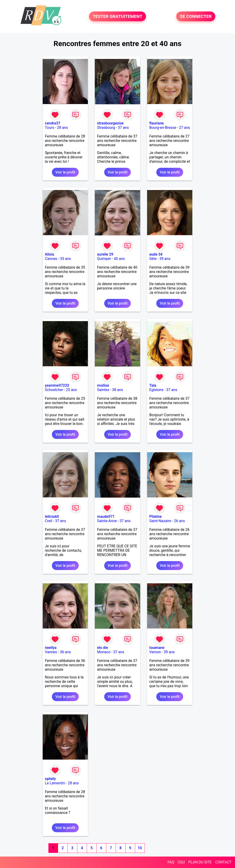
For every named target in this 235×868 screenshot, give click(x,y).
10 (140, 848)
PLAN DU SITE (200, 862)
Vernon (155, 652)
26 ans (179, 521)
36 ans (65, 652)
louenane (157, 648)
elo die (102, 648)
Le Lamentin (55, 783)
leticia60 (52, 517)
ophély (50, 779)
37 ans (123, 128)
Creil (49, 521)
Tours (50, 128)
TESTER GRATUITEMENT (118, 16)
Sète (153, 259)
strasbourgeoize (110, 123)
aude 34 (156, 254)
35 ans (65, 259)
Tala (153, 385)
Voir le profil (65, 172)
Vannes (51, 652)
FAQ (171, 862)
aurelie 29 (105, 254)
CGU (181, 862)
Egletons (157, 390)
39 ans (165, 259)
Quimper (104, 259)
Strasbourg (106, 128)
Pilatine (156, 517)
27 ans (185, 128)
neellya (51, 648)
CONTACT (223, 862)
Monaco (104, 652)
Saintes (103, 390)
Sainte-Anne (107, 521)
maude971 (106, 517)
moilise (103, 385)
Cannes (51, 259)
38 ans (117, 390)
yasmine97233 (57, 385)
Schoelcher (54, 390)
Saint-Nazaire (160, 521)
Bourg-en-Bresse (163, 128)
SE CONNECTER (196, 16)
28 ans (62, 128)
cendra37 (53, 123)
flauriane (157, 123)
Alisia (50, 254)
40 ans (119, 259)
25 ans (71, 390)
